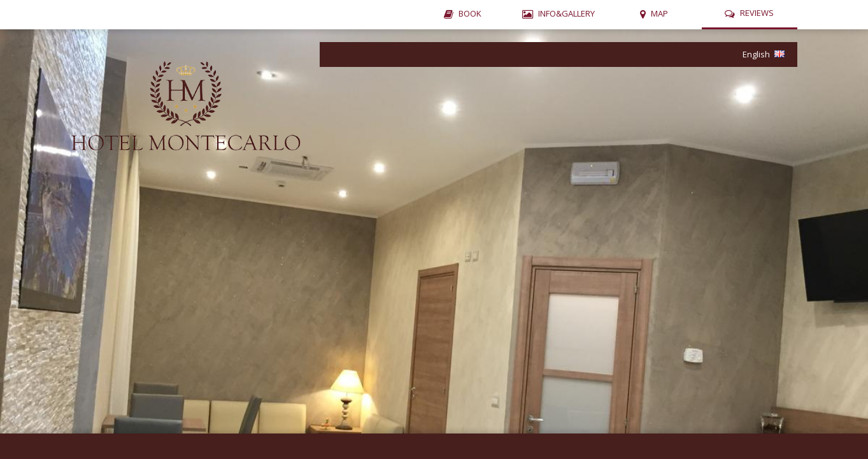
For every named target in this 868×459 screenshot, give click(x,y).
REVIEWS (757, 13)
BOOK (470, 13)
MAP (659, 13)
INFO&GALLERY (566, 13)
